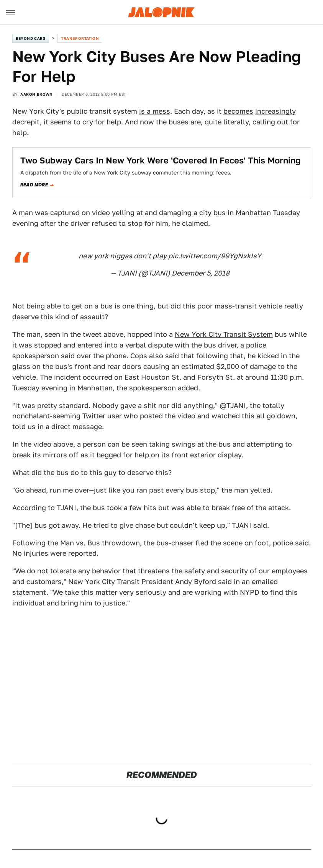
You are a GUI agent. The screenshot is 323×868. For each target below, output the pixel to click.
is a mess (155, 111)
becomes (238, 111)
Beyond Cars (31, 38)
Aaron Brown (36, 94)
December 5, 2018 (201, 273)
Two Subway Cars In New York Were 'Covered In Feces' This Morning (161, 160)
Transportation (80, 38)
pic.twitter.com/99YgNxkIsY (215, 256)
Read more (34, 185)
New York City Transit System (224, 334)
